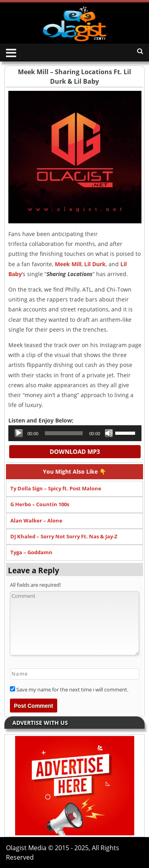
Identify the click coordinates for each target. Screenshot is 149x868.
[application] (75, 433)
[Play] (19, 433)
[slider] (64, 433)
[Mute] (109, 433)
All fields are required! (35, 585)
